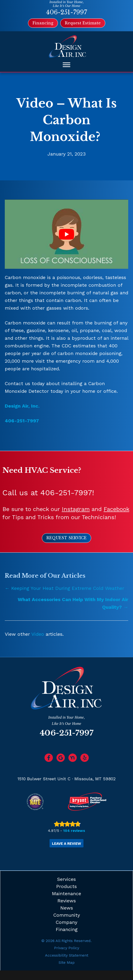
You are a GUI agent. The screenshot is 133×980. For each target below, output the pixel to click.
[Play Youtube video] (66, 234)
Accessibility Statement (67, 955)
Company (66, 922)
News (67, 908)
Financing (67, 929)
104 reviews (74, 831)
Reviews (67, 901)
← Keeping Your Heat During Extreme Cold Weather (64, 588)
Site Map (67, 962)
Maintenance (66, 894)
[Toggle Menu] (66, 65)
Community (67, 915)
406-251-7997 (66, 12)
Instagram (76, 509)
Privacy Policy (67, 948)
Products (66, 886)
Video (38, 634)
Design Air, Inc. (22, 406)
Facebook (116, 509)
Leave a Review (66, 844)
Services (66, 879)
